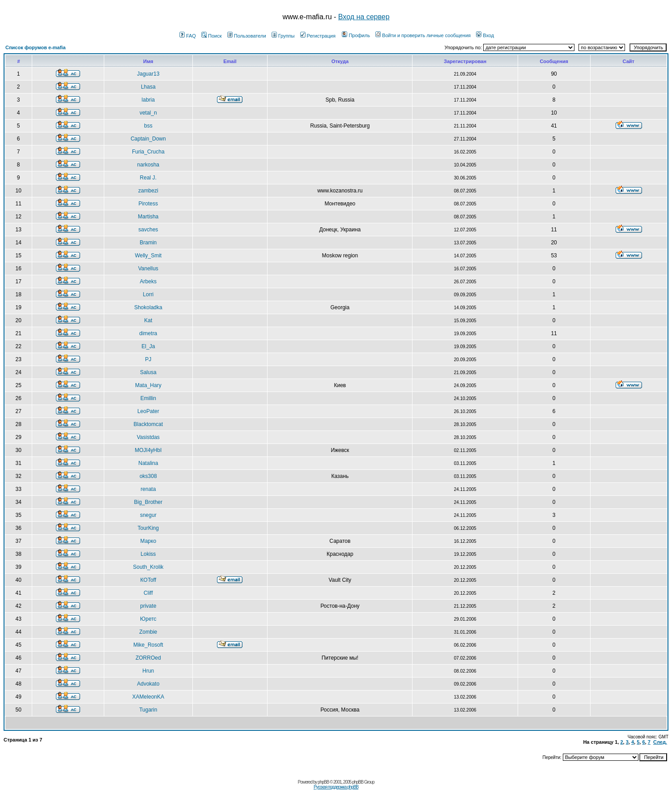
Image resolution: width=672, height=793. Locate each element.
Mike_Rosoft (148, 645)
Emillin (148, 398)
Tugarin (148, 710)
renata (148, 489)
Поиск (211, 36)
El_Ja (148, 346)
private (148, 606)
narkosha (148, 165)
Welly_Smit (148, 256)
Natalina (148, 463)
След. (660, 742)
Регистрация (318, 36)
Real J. (148, 178)
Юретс (148, 619)
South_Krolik (148, 567)
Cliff (148, 593)
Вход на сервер (364, 17)
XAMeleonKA (148, 697)
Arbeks (148, 281)
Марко (149, 541)
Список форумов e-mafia (36, 47)
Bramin (148, 243)
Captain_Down (148, 139)
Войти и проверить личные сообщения (423, 35)
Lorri (148, 294)
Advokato (148, 684)
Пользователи (247, 36)
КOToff (148, 580)
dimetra (148, 333)
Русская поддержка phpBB (336, 787)
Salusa (148, 372)
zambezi (148, 191)
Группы (283, 36)
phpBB (323, 782)
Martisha (148, 217)
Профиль (356, 35)
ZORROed (148, 658)
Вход (485, 35)
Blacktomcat (148, 424)
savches (148, 230)
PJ (148, 359)
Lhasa (148, 87)
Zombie (148, 632)
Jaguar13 (148, 74)
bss (148, 126)
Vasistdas (148, 437)
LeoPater (148, 411)
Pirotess (148, 204)
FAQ (188, 36)
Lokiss (148, 554)
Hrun (148, 671)
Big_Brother (148, 502)
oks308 (148, 476)
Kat (148, 320)
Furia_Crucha (148, 152)
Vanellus (148, 269)
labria (148, 100)
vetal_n (148, 113)
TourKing (148, 528)
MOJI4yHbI (148, 450)
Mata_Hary (148, 385)
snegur (148, 515)
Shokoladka (148, 307)
